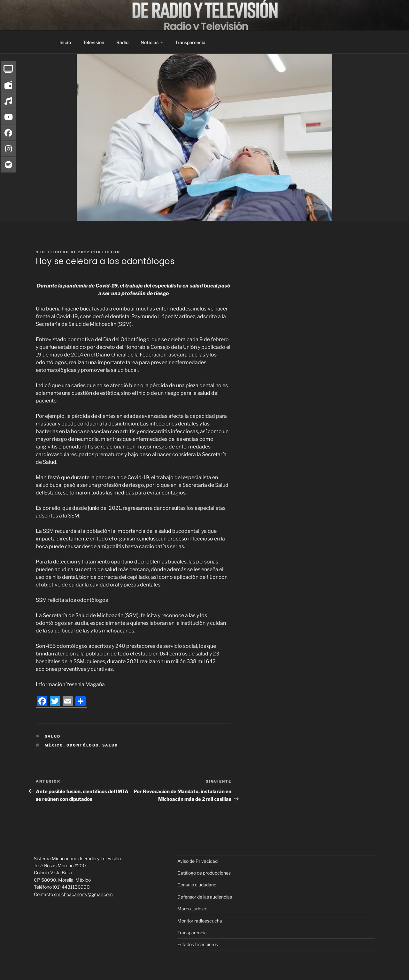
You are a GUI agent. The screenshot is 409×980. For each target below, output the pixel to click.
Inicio (65, 42)
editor (111, 252)
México (54, 745)
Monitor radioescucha (200, 921)
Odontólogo (83, 745)
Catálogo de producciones (204, 873)
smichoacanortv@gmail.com (83, 894)
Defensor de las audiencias (205, 897)
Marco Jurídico (192, 909)
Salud (53, 736)
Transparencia (190, 42)
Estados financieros (198, 944)
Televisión (94, 42)
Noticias (153, 42)
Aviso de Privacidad (197, 861)
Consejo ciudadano (197, 885)
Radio (122, 42)
